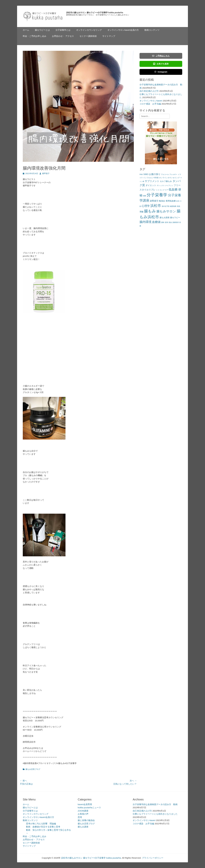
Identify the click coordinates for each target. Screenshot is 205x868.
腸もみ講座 (83, 827)
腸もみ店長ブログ (33, 769)
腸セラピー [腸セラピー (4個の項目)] (175, 218)
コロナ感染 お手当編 (150, 104)
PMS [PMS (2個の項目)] (141, 174)
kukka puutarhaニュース (89, 807)
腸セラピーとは (42, 30)
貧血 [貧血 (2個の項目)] (170, 222)
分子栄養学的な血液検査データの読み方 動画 (155, 804)
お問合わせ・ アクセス (63, 36)
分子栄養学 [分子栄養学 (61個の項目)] (157, 195)
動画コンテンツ (152, 30)
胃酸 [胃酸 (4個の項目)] (142, 212)
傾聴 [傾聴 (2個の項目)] (144, 196)
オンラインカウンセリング (89, 30)
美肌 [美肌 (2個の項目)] (179, 206)
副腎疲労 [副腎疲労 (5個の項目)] (154, 201)
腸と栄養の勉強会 (86, 820)
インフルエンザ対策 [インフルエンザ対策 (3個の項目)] (151, 178)
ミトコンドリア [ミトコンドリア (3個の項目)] (162, 190)
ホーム (26, 30)
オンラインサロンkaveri (151, 101)
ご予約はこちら (161, 56)
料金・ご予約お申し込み (35, 36)
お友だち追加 (161, 64)
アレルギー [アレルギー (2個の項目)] (173, 174)
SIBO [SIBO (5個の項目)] (146, 174)
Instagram (161, 72)
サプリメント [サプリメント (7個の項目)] (152, 181)
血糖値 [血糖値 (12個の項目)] (156, 222)
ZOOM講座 (83, 811)
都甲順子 (46, 173)
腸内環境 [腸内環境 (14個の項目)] (145, 222)
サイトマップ (109, 36)
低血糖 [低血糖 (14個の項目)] (173, 189)
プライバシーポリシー (153, 858)
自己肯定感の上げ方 (149, 91)
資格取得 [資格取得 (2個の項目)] (176, 222)
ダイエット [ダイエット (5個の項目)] (151, 185)
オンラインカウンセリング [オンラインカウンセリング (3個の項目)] (169, 178)
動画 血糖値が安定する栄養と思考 (43, 827)
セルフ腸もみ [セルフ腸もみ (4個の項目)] (166, 181)
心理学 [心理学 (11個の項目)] (146, 206)
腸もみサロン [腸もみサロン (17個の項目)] (166, 211)
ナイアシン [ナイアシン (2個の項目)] (169, 185)
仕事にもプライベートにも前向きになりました (155, 814)
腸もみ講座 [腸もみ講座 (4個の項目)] (165, 218)
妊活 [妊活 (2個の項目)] (178, 201)
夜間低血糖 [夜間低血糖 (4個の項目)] (171, 201)
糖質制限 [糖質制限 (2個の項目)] (173, 206)
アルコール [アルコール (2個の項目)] (165, 174)
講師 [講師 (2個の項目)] (163, 222)
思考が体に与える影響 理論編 (41, 824)
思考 (80, 817)
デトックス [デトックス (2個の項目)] (161, 185)
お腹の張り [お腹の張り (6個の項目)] (155, 174)
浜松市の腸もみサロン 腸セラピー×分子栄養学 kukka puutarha (95, 13)
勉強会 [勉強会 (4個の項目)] (162, 201)
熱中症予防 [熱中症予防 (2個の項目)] (166, 206)
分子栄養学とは (63, 30)
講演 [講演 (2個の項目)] (167, 222)
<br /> (31, 345)
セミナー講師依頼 (88, 36)
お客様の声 (83, 814)
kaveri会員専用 (85, 804)
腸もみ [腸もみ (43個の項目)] (150, 211)
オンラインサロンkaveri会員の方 (123, 30)
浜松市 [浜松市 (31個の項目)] (156, 206)
